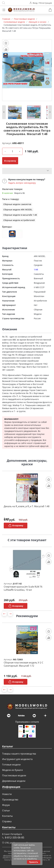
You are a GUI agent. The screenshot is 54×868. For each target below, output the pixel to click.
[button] (4, 112)
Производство (10, 800)
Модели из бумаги (12, 770)
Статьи (6, 810)
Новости (7, 794)
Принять (34, 862)
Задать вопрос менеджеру (22, 183)
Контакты (7, 816)
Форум (6, 805)
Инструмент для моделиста (17, 759)
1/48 (36, 270)
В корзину (10, 161)
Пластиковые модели (14, 775)
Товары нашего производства (19, 754)
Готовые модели (11, 765)
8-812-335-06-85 (15, 837)
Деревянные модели (14, 781)
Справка (7, 821)
